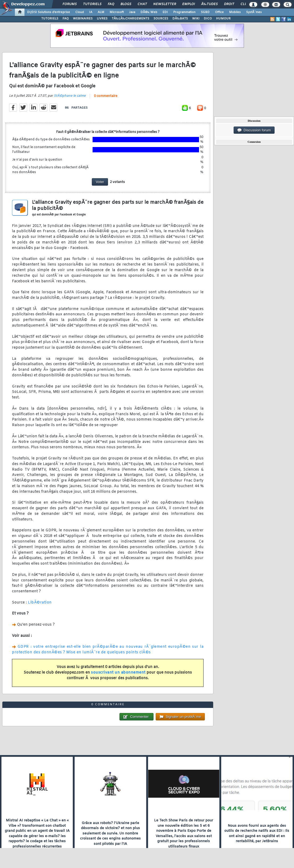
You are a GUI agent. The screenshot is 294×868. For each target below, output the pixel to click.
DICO (208, 19)
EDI (165, 12)
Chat (142, 4)
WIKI (196, 19)
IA (91, 12)
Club (245, 4)
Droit (229, 4)
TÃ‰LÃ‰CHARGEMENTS (131, 19)
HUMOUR (223, 19)
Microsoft (117, 12)
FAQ (111, 4)
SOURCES (161, 19)
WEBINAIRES (83, 19)
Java (132, 12)
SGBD (205, 12)
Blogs (126, 4)
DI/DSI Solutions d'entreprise (49, 12)
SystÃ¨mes (254, 12)
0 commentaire (106, 96)
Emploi (189, 4)
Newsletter (165, 4)
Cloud (80, 12)
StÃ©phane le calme (70, 96)
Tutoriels (92, 4)
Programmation (184, 12)
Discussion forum (254, 130)
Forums (70, 4)
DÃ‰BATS (180, 19)
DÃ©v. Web (149, 12)
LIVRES (102, 19)
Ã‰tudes (209, 4)
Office (219, 12)
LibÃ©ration (40, 603)
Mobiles (235, 12)
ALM (101, 12)
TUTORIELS (50, 19)
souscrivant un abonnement (118, 673)
